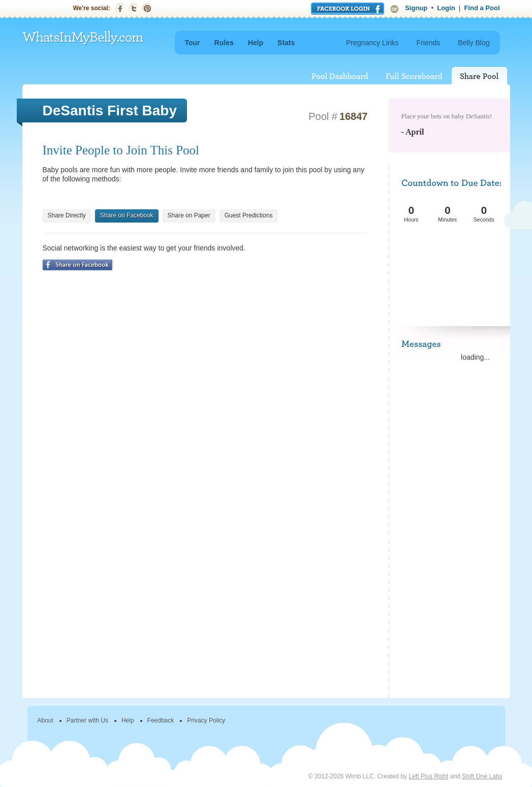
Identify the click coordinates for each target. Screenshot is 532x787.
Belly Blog (474, 43)
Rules (224, 43)
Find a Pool (482, 8)
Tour (193, 43)
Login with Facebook (348, 9)
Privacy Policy (206, 720)
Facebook (121, 8)
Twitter (134, 8)
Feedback (161, 720)
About (45, 720)
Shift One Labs (482, 776)
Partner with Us (87, 720)
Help (256, 43)
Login (446, 8)
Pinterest (147, 8)
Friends (429, 43)
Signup (416, 8)
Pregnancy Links (372, 43)
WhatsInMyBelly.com (83, 38)
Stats (286, 43)
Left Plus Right (428, 776)
